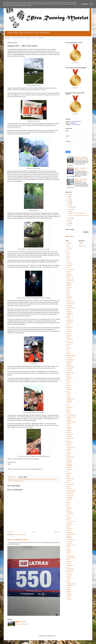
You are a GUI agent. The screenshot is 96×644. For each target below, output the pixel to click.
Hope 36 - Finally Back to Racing (17, 540)
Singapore (69, 508)
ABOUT (8, 38)
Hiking (68, 376)
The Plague (70, 541)
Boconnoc (69, 288)
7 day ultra (70, 264)
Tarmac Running (71, 539)
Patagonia (69, 461)
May (70, 211)
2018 (69, 203)
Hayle (68, 374)
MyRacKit (69, 436)
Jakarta (69, 393)
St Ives (69, 519)
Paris (68, 455)
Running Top (49, 479)
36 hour (69, 256)
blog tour (69, 286)
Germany (69, 358)
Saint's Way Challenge (70, 498)
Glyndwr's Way (71, 367)
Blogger (55, 636)
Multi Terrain (30, 479)
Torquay (69, 550)
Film (68, 346)
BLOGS (28, 38)
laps (26, 479)
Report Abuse (70, 237)
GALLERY (41, 38)
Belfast (69, 277)
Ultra (22, 481)
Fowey (69, 352)
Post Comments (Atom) (20, 535)
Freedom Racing (71, 356)
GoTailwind (70, 369)
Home (34, 532)
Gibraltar (69, 363)
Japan (68, 395)
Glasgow (69, 365)
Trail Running (18, 481)
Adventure (69, 266)
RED (68, 475)
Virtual (68, 580)
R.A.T (68, 471)
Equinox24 (70, 331)
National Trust (70, 438)
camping (69, 300)
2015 (69, 223)
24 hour (13, 479)
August (70, 209)
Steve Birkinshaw (71, 521)
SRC (68, 516)
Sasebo (69, 503)
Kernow (69, 397)
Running (69, 488)
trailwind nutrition (71, 558)
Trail (13, 481)
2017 (69, 205)
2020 (69, 199)
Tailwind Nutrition (71, 534)
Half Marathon (70, 373)
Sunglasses (70, 523)
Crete (68, 316)
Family (69, 337)
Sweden (69, 531)
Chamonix (69, 306)
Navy (68, 440)
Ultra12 (69, 573)
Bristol (68, 289)
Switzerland (70, 533)
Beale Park (70, 275)
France (69, 354)
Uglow (68, 563)
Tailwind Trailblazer (70, 537)
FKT (68, 350)
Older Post (57, 532)
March (70, 218)
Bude (68, 293)
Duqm (68, 326)
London (69, 413)
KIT (34, 38)
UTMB (68, 576)
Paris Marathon (71, 457)
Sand (68, 501)
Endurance (18, 479)
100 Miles (69, 243)
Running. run (70, 496)
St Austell (69, 518)
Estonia (69, 333)
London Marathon (71, 415)
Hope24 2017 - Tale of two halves (77, 213)
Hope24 (23, 479)
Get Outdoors (70, 359)
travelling (69, 561)
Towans (69, 552)
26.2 (68, 255)
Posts (82, 243)
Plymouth (35, 479)
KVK (68, 406)
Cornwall (69, 311)
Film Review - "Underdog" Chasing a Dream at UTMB (81, 158)
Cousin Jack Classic (70, 314)
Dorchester (70, 322)
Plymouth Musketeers (70, 465)
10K (68, 245)
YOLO (68, 597)
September (71, 207)
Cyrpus (69, 318)
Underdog (69, 575)
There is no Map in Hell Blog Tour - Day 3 (78, 216)
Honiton (69, 382)
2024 (69, 195)
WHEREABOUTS (18, 38)
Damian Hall (70, 320)
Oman (68, 451)
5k (68, 260)
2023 (69, 197)
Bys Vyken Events (70, 298)
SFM (68, 506)
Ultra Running (70, 571)
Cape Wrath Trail (71, 302)
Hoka (68, 380)
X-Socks (69, 593)
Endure (69, 330)
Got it (91, 4)
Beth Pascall (70, 281)
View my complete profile (22, 624)
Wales (68, 588)
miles (68, 426)
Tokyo (68, 548)
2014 (69, 225)
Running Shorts (71, 492)
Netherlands (70, 442)
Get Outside (70, 361)
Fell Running (70, 343)
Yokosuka (69, 595)
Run (68, 483)
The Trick (69, 543)
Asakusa (69, 271)
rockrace (69, 481)
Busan (68, 295)
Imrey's (69, 388)
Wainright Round (71, 584)
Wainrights (70, 586)
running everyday (71, 490)
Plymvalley (70, 469)
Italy (68, 391)
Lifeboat (69, 411)
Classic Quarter (71, 308)
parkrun (69, 459)
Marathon (69, 420)
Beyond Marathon (69, 283)
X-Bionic (69, 591)
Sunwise (69, 525)
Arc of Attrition (70, 269)
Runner (44, 479)
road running (70, 479)
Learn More (85, 4)
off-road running (71, 448)
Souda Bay (70, 512)
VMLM (69, 582)
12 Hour (69, 247)
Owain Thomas (22, 622)
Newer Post (11, 532)
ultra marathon (70, 569)
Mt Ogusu (69, 431)
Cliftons (69, 309)
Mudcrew (69, 433)
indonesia (69, 389)
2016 (69, 221)
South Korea (70, 514)
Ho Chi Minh (70, 378)
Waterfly (69, 589)
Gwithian (69, 371)
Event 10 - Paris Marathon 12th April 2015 (81, 180)
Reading (69, 473)
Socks (68, 510)
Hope (68, 384)
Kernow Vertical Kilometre (71, 399)
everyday (69, 335)
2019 (69, 201)
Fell (68, 341)
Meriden (69, 424)
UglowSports (70, 565)
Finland (69, 348)
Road (68, 477)
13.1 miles (69, 249)
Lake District (70, 408)
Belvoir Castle (70, 279)
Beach (68, 273)
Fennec (69, 345)
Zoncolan (69, 599)
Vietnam (69, 578)
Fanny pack (70, 339)
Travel (68, 559)
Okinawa (69, 449)
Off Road (69, 446)
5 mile (68, 258)
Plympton (40, 479)
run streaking (70, 484)
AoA (68, 268)
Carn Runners (70, 304)
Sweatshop (70, 529)
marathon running (71, 422)
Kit (68, 404)
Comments (83, 246)
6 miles (69, 262)
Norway (69, 444)
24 (68, 251)
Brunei (69, 291)
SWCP (69, 527)
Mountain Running (69, 428)
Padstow (69, 453)
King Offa (69, 402)
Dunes (69, 324)
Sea (68, 505)
